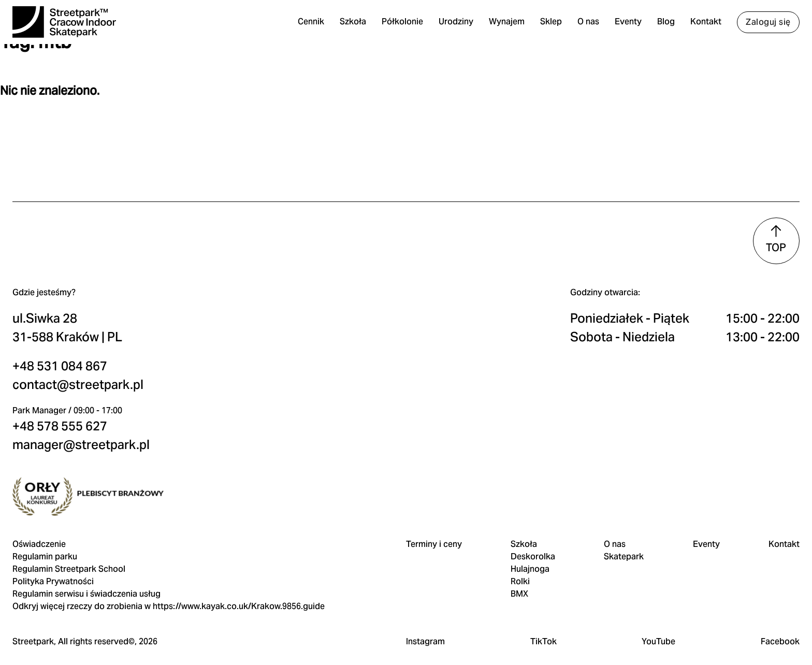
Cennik (308, 26)
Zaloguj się (766, 26)
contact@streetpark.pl (81, 337)
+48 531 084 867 (63, 318)
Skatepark (623, 534)
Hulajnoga (530, 546)
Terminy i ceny (434, 521)
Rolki (520, 559)
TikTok (542, 631)
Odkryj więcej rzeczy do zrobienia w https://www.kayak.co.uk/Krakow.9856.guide (172, 583)
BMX (519, 571)
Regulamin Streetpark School (72, 546)
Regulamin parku (48, 534)
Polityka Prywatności (56, 559)
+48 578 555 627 (63, 378)
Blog (663, 26)
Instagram (425, 631)
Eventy (626, 26)
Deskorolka (532, 534)
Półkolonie (400, 26)
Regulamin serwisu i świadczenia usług (90, 571)
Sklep (548, 26)
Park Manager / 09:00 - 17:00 (70, 363)
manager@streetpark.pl (84, 397)
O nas (586, 26)
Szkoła (350, 26)
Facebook (777, 631)
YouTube (656, 631)
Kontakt (703, 26)
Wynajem (504, 26)
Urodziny (453, 26)
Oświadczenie (42, 521)
